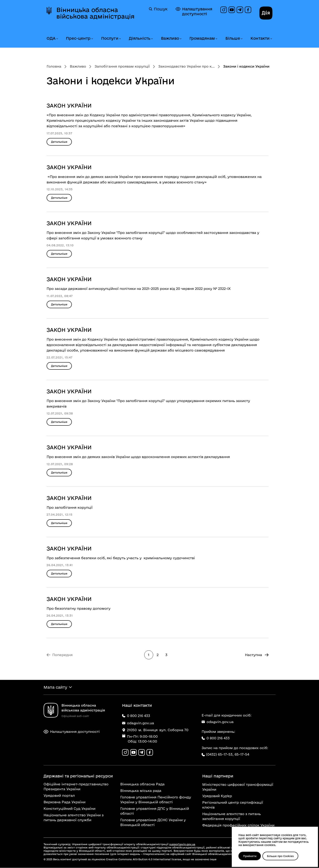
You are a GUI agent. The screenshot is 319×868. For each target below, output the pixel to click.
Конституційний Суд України (69, 809)
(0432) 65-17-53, (220, 754)
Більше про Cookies (281, 856)
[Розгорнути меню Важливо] (180, 39)
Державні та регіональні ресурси (78, 776)
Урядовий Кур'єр (217, 796)
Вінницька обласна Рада (142, 784)
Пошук (158, 9)
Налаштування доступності (194, 11)
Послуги (110, 38)
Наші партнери (218, 776)
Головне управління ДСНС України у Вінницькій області (153, 823)
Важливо (170, 38)
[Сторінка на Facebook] (248, 10)
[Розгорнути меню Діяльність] (152, 39)
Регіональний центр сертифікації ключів (233, 805)
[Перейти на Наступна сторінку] (257, 655)
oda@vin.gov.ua (218, 722)
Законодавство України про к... (186, 66)
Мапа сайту (55, 687)
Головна (54, 66)
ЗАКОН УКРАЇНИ (69, 106)
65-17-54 (242, 754)
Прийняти (250, 856)
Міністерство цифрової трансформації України (238, 787)
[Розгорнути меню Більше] (241, 39)
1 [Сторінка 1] (149, 655)
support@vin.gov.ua (182, 844)
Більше (233, 38)
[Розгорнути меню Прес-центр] (92, 39)
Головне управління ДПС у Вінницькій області (155, 811)
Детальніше (59, 142)
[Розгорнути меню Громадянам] (216, 39)
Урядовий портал (59, 796)
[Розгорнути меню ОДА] (57, 39)
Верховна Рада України (64, 802)
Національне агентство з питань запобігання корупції (232, 816)
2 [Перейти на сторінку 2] (158, 655)
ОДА (51, 38)
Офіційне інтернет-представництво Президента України (76, 787)
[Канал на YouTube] (232, 10)
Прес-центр (78, 38)
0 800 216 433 (216, 738)
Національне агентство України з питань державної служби (74, 818)
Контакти (260, 38)
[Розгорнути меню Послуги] (120, 39)
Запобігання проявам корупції (122, 66)
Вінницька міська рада (141, 791)
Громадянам (202, 38)
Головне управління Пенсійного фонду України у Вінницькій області (156, 800)
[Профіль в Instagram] (224, 10)
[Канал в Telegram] (240, 10)
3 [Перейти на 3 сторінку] (166, 655)
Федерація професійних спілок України (238, 825)
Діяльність (140, 38)
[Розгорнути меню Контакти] (271, 39)
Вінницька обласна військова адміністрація (95, 13)
